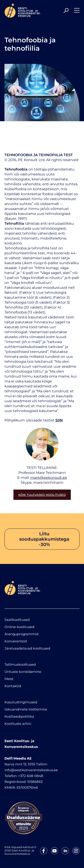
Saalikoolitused (17, 620)
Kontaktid (13, 686)
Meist (9, 679)
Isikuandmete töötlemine (26, 709)
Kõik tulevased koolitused (42, 495)
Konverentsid (16, 641)
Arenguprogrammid (21, 634)
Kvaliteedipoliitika (19, 716)
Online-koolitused (19, 627)
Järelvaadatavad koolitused (27, 648)
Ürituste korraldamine (23, 672)
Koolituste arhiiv (18, 724)
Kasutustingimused (21, 702)
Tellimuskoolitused (20, 664)
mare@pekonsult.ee (49, 478)
